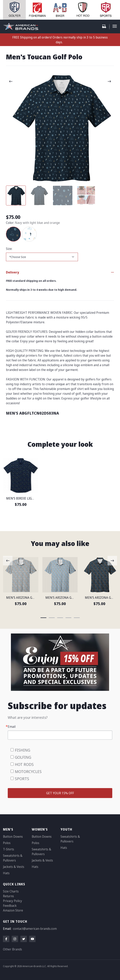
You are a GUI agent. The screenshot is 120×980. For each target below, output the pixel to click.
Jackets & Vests (14, 867)
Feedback (10, 906)
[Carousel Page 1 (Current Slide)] (16, 195)
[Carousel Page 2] (39, 195)
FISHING (23, 750)
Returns (8, 896)
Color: (10, 223)
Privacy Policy (12, 901)
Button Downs (13, 837)
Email (12, 727)
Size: (9, 249)
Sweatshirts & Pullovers (13, 858)
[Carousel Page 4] (86, 195)
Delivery (12, 272)
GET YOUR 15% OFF (60, 793)
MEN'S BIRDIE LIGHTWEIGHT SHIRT (32, 498)
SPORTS (22, 779)
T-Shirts (9, 849)
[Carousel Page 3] (63, 195)
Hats (6, 873)
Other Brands (12, 949)
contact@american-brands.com (35, 929)
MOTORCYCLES (28, 772)
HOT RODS (24, 764)
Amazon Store (13, 910)
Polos (7, 843)
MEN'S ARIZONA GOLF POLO (26, 598)
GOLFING (23, 757)
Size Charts (11, 891)
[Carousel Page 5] (77, 618)
